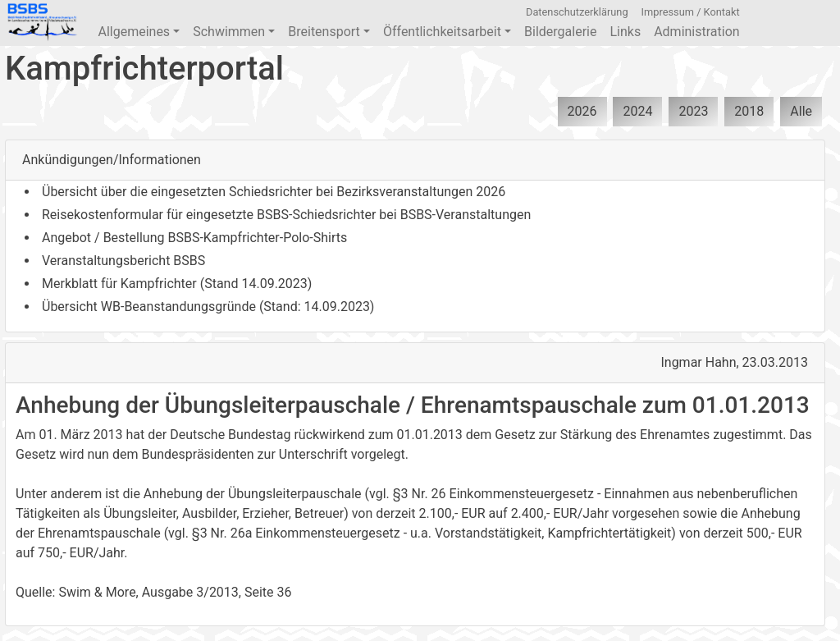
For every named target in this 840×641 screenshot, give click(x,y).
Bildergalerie (560, 32)
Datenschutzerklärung (577, 12)
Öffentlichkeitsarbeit (447, 32)
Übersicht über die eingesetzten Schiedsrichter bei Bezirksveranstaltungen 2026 (274, 192)
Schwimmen (234, 32)
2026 (582, 111)
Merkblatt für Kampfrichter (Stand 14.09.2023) (177, 284)
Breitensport (329, 32)
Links (625, 32)
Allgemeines (139, 32)
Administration (697, 32)
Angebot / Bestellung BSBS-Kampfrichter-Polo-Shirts (194, 238)
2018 (749, 111)
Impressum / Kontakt (691, 12)
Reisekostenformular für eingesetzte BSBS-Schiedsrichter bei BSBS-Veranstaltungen (286, 215)
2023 (693, 111)
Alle (801, 111)
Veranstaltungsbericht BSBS (123, 261)
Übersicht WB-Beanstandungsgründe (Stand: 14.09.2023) (208, 307)
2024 (637, 111)
